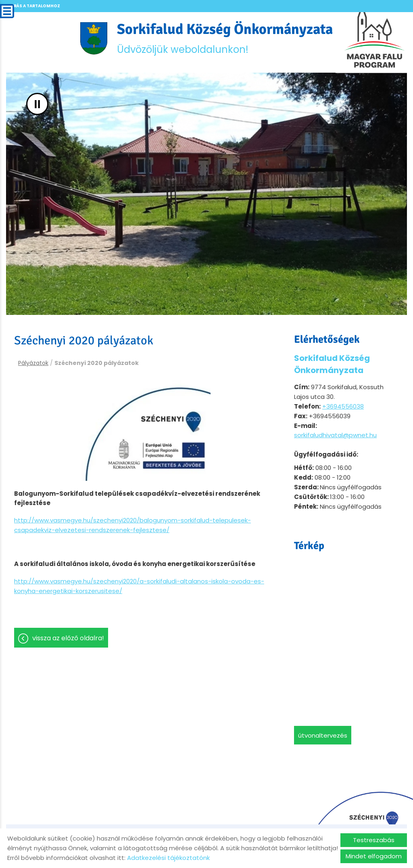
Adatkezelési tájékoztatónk (168, 858)
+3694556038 (343, 406)
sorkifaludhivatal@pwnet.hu (335, 435)
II (37, 104)
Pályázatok (33, 363)
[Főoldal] (94, 38)
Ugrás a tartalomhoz (33, 6)
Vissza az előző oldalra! (68, 638)
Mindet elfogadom (374, 856)
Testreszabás (374, 840)
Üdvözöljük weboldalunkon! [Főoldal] (225, 38)
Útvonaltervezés (323, 735)
